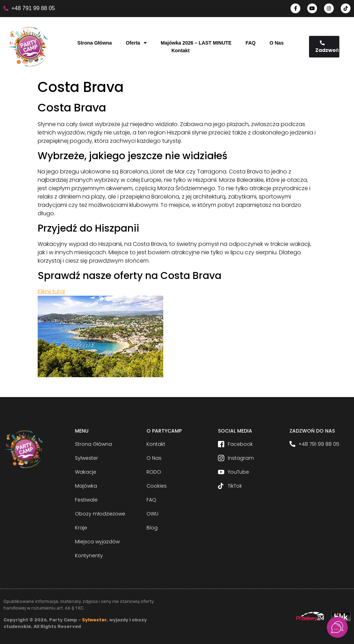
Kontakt (180, 51)
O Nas (277, 43)
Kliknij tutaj (51, 291)
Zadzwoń (327, 47)
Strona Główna (95, 43)
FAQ (251, 43)
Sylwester (94, 620)
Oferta (136, 43)
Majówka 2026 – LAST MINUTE (196, 43)
